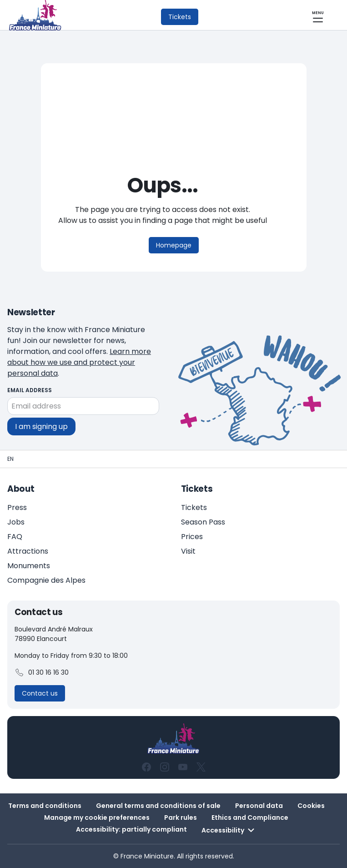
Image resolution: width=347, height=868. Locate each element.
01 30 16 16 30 (42, 673)
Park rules (181, 818)
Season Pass (203, 522)
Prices (192, 537)
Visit (188, 551)
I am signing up (41, 426)
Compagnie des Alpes (46, 580)
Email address (30, 390)
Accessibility (229, 830)
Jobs (16, 522)
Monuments (29, 566)
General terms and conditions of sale (158, 806)
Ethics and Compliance (250, 818)
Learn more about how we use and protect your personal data (79, 362)
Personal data (259, 806)
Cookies (311, 806)
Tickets (194, 507)
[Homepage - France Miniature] (10, 459)
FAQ (15, 537)
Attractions (28, 551)
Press (17, 507)
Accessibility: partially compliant (131, 829)
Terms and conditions (45, 806)
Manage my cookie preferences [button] (97, 818)
